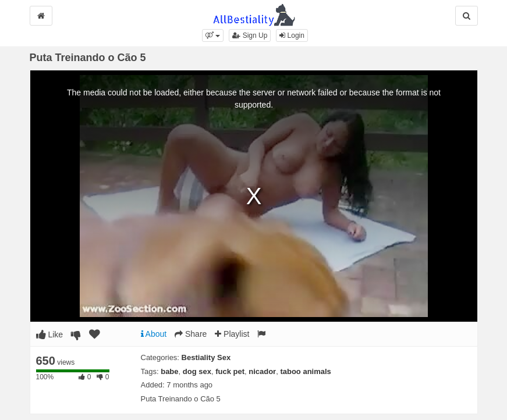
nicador (262, 371)
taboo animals (305, 371)
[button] (213, 35)
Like (50, 334)
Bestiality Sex (206, 357)
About (154, 334)
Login (292, 35)
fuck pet (230, 371)
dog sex (197, 371)
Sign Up (250, 35)
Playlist (232, 334)
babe (169, 371)
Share (191, 334)
